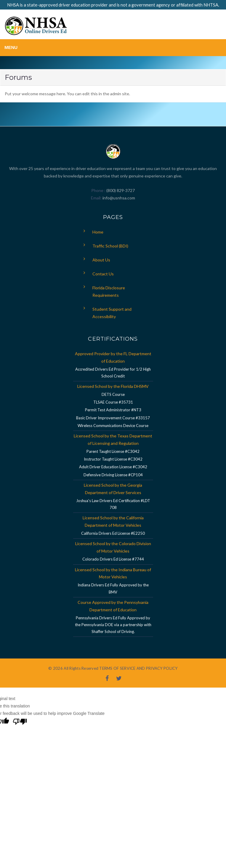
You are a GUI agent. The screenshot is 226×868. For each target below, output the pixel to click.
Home (98, 232)
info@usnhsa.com (119, 198)
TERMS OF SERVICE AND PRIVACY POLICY (138, 668)
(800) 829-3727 (120, 190)
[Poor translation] (20, 722)
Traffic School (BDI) (110, 246)
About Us (101, 260)
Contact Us (103, 274)
